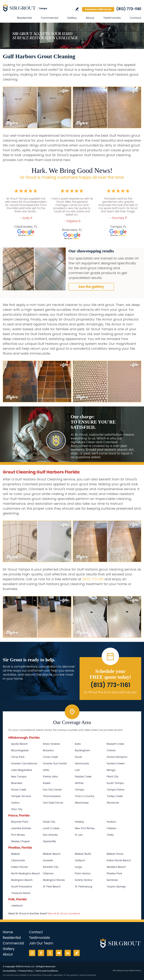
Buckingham (83, 750)
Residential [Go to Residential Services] (24, 18)
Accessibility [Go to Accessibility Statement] (9, 971)
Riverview (17, 783)
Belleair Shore (115, 854)
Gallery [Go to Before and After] (72, 18)
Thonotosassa (52, 796)
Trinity (110, 835)
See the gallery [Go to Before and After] (91, 287)
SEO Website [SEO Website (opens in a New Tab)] (119, 971)
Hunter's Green (116, 763)
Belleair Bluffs (83, 854)
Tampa (79, 790)
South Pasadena (22, 886)
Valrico (15, 803)
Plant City (113, 777)
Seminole (112, 880)
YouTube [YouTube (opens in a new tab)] (59, 953)
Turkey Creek (115, 796)
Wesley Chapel (20, 841)
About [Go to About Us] (90, 18)
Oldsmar (48, 873)
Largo (79, 867)
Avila (78, 744)
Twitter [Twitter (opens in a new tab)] (50, 953)
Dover (79, 757)
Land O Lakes (51, 828)
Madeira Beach (116, 867)
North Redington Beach (26, 873)
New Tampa (19, 777)
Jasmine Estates (21, 828)
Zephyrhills (49, 841)
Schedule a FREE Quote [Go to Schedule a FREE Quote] (98, 9)
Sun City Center (52, 790)
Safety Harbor (84, 880)
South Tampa (115, 783)
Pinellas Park (114, 873)
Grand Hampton (117, 757)
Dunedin (48, 860)
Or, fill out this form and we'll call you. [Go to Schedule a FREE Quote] (110, 692)
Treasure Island (21, 893)
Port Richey (18, 835)
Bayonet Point (20, 822)
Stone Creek (19, 790)
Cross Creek (50, 757)
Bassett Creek (115, 744)
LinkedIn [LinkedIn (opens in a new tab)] (68, 953)
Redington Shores (54, 880)
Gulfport (80, 860)
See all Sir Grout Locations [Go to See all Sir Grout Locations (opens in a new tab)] (64, 913)
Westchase (82, 803)
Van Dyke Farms (53, 803)
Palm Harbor (83, 873)
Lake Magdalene (22, 770)
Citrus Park (18, 757)
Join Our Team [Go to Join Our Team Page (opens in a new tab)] (41, 943)
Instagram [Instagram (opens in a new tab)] (32, 953)
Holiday (79, 822)
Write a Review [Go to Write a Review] (77, 9)
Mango (111, 770)
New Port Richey (85, 828)
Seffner (79, 783)
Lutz (77, 770)
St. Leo (79, 835)
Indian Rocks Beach (119, 860)
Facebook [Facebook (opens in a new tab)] (41, 953)
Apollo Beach (19, 744)
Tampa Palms (115, 790)
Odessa (111, 828)
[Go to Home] (28, 8)
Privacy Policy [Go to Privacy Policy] (26, 971)
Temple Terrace (21, 796)
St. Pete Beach (52, 886)
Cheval (111, 750)
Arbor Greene (51, 744)
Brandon (48, 750)
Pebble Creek (83, 777)
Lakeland (17, 906)
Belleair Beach (52, 854)
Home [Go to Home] (8, 932)
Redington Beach (22, 880)
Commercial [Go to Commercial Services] (50, 18)
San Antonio (50, 835)
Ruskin (47, 783)
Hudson (111, 822)
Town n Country (85, 796)
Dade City (49, 822)
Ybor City (17, 809)
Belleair (16, 854)
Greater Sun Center (55, 763)
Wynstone (113, 803)
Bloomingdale (20, 750)
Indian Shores (19, 867)
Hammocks (82, 763)
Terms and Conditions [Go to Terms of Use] (47, 971)
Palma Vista (50, 777)
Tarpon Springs (116, 886)
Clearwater (18, 860)
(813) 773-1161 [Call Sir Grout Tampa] (129, 9)
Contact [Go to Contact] (135, 18)
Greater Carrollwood (24, 763)
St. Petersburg (84, 886)
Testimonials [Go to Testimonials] (112, 18)
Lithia (46, 770)
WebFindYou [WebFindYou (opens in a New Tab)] (135, 971)
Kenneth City (51, 867)
